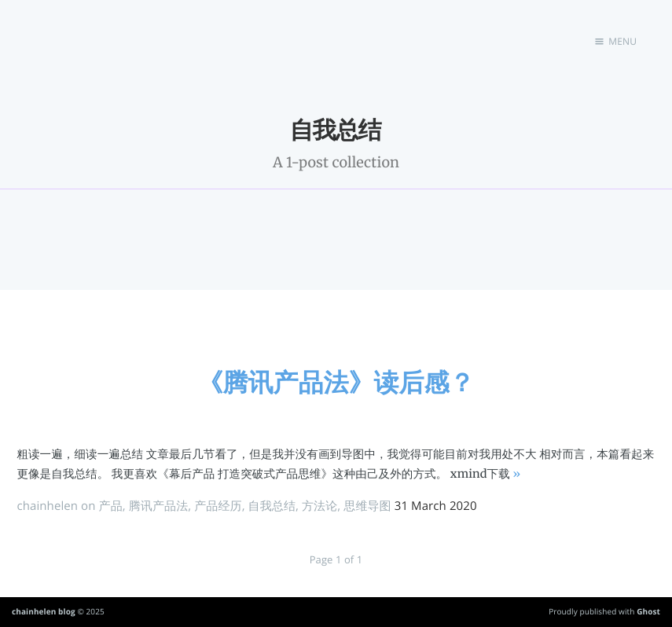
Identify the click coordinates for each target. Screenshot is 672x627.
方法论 (319, 506)
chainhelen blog (44, 611)
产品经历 (218, 506)
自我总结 (272, 506)
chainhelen (47, 506)
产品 (111, 506)
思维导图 (367, 506)
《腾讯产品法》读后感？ (336, 382)
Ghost (648, 611)
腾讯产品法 (159, 506)
